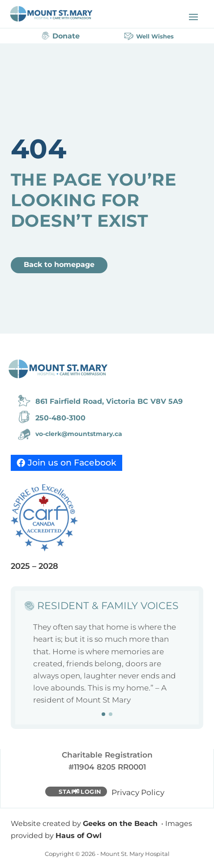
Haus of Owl (79, 836)
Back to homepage (59, 265)
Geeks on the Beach (120, 824)
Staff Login (80, 792)
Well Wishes (155, 36)
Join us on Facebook (72, 463)
